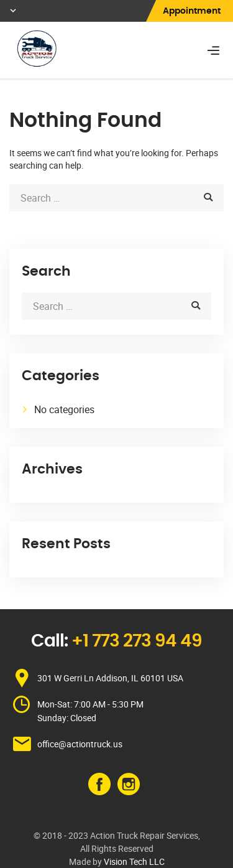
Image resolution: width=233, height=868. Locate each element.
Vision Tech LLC (134, 861)
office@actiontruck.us (80, 744)
